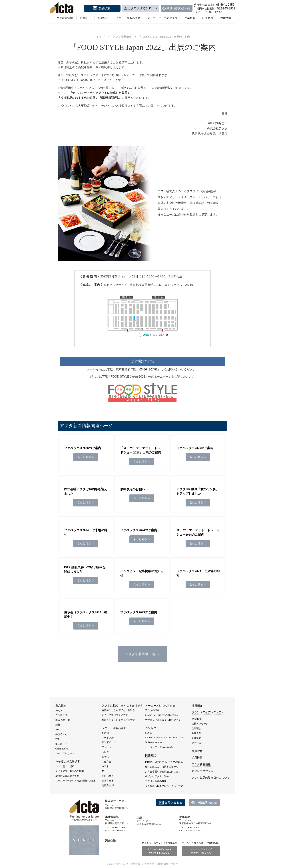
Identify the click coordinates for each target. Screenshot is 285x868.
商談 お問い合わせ (179, 8)
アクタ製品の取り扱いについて (211, 778)
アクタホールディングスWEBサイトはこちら (159, 851)
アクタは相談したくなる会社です (122, 706)
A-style (59, 710)
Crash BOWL (62, 749)
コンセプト (152, 728)
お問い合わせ (174, 803)
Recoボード (61, 744)
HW (57, 730)
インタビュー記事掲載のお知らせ (142, 573)
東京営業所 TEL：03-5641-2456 (137, 369)
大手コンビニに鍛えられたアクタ (163, 720)
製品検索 (104, 8)
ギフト (105, 766)
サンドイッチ (109, 742)
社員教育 (208, 18)
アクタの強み (152, 710)
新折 (58, 725)
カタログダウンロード (205, 771)
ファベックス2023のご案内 (139, 612)
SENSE (149, 733)
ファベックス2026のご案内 (83, 448)
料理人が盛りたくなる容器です (118, 720)
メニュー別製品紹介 (128, 18)
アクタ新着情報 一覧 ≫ (142, 654)
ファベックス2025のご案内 (195, 448)
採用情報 (226, 18)
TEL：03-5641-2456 (189, 827)
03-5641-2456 (225, 5)
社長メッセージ (200, 724)
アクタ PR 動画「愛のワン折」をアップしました (198, 491)
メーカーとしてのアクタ (162, 18)
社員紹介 (85, 18)
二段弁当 (107, 762)
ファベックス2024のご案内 (139, 530)
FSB (58, 739)
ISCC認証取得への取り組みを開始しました (85, 569)
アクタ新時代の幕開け (157, 781)
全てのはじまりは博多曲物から (162, 767)
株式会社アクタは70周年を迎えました (86, 491)
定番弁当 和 (108, 781)
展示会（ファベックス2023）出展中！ (86, 614)
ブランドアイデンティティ (208, 712)
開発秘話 (151, 755)
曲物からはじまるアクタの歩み (164, 762)
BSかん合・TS (63, 720)
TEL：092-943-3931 (115, 827)
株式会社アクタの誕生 (157, 776)
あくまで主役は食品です (115, 715)
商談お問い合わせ (207, 803)
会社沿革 (196, 733)
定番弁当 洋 (108, 785)
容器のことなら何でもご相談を (118, 710)
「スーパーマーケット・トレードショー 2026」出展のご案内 (142, 450)
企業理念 (196, 728)
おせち (105, 757)
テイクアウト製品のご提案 (70, 771)
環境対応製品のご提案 (67, 776)
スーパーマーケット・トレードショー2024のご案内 (198, 532)
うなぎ (105, 752)
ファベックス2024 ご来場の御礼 (86, 532)
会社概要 (196, 738)
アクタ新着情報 (63, 18)
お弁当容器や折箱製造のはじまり (163, 772)
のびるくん (61, 734)
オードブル (108, 738)
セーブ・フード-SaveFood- (159, 747)
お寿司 (105, 733)
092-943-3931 (226, 8)
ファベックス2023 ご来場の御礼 (198, 573)
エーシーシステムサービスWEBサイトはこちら (201, 851)
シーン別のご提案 (65, 766)
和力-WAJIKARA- (154, 742)
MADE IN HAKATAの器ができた (162, 715)
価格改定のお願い (133, 489)
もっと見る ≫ (86, 457)
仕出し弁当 (108, 776)
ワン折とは (61, 715)
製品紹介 (103, 18)
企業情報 (190, 18)
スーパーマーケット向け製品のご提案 (76, 781)
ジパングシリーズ (65, 753)
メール (91, 369)
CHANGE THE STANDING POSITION (165, 738)
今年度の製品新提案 (68, 762)
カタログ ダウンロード (143, 8)
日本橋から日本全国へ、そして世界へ (165, 786)
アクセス (196, 743)
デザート (107, 747)
